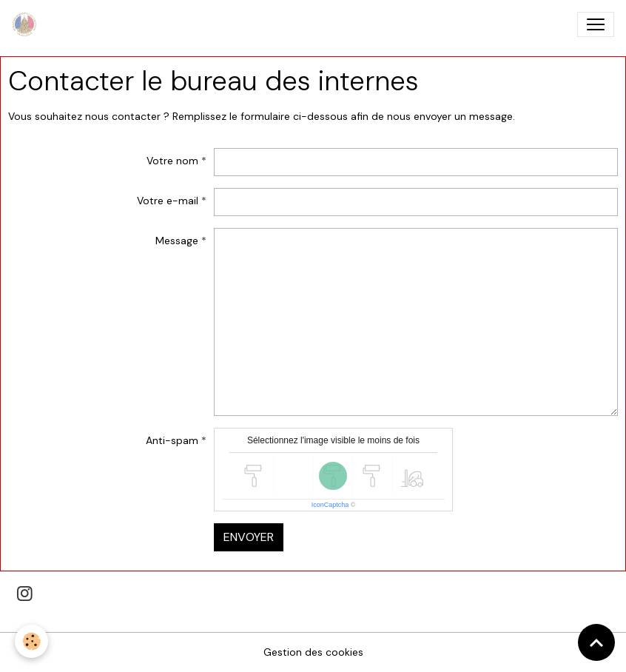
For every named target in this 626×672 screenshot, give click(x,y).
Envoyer (249, 537)
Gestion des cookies (313, 652)
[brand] (27, 24)
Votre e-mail (168, 201)
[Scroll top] (596, 642)
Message (177, 241)
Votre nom (172, 161)
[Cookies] (31, 641)
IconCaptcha (330, 505)
